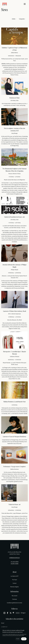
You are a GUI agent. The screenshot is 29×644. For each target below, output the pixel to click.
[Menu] (25, 4)
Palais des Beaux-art (15, 504)
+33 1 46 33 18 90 (15, 562)
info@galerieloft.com (14, 558)
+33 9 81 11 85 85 (14, 564)
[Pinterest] (14, 613)
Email (3, 623)
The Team (15, 580)
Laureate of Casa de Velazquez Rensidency (15, 437)
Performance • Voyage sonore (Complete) (15, 467)
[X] (11, 613)
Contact (15, 583)
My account (14, 596)
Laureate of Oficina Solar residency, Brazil (15, 311)
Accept (24, 639)
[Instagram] (4, 613)
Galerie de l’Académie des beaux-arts (14, 217)
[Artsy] (18, 613)
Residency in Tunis (14, 98)
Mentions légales (14, 587)
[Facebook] (8, 613)
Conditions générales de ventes (14, 603)
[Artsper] (23, 613)
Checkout (14, 599)
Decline (18, 639)
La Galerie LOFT (15, 576)
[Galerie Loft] (15, 546)
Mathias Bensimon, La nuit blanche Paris (15, 402)
